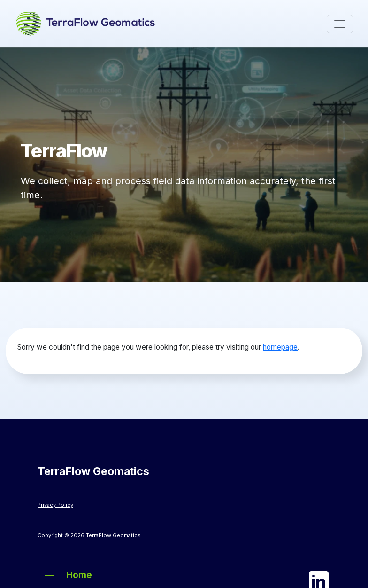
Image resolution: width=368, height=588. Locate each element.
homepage (280, 347)
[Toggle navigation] (340, 24)
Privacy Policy (55, 505)
